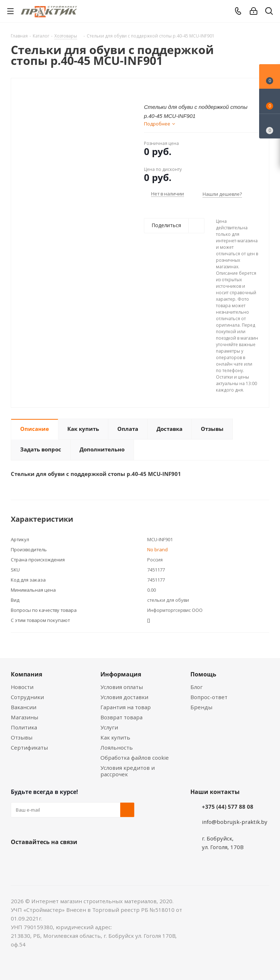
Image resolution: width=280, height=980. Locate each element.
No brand (157, 549)
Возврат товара (121, 717)
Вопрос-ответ (209, 697)
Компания (26, 674)
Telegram (72, 859)
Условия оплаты (122, 687)
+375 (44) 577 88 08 (228, 807)
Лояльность (117, 747)
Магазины (24, 717)
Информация (121, 674)
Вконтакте (18, 859)
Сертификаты (29, 747)
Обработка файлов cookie (135, 758)
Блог (197, 687)
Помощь (203, 674)
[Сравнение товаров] (270, 126)
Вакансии (24, 707)
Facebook (36, 859)
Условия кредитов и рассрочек (128, 771)
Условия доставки (124, 697)
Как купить (115, 737)
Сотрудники (27, 697)
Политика (24, 727)
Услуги (109, 727)
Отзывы (22, 737)
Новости (22, 687)
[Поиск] (269, 12)
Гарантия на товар (126, 707)
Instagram (54, 859)
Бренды (201, 707)
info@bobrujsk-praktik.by (235, 822)
